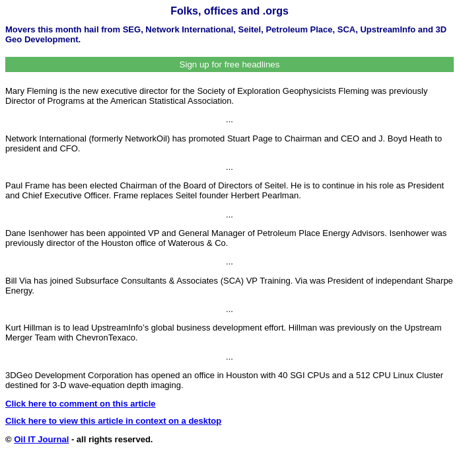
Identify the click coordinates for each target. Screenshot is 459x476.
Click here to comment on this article (81, 404)
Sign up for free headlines (230, 64)
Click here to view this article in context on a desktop (113, 421)
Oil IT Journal (41, 439)
